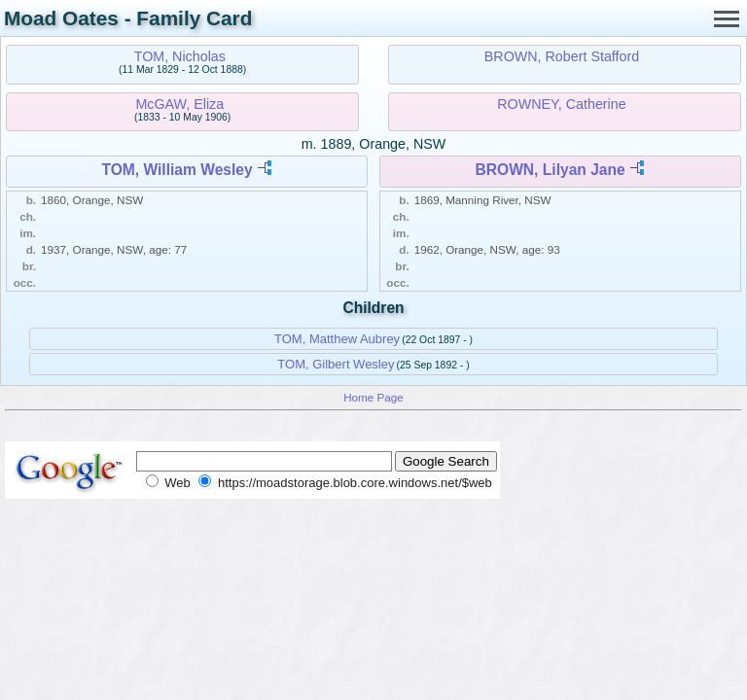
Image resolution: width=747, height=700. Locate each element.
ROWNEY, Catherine (561, 104)
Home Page (373, 397)
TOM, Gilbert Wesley (336, 364)
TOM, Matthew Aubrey (337, 339)
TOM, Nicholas (180, 56)
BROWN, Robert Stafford (562, 56)
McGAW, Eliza (179, 104)
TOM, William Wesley (177, 170)
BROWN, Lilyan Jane (550, 170)
